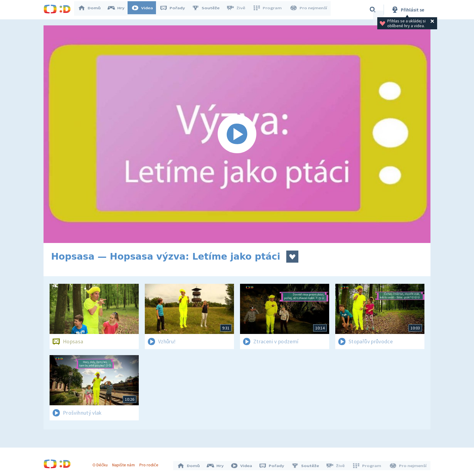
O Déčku (102, 463)
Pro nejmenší (309, 10)
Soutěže (209, 10)
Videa (145, 10)
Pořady (175, 10)
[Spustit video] (237, 134)
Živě (239, 10)
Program (269, 10)
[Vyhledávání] (373, 10)
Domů (92, 10)
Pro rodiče (150, 463)
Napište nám (125, 463)
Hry (119, 10)
